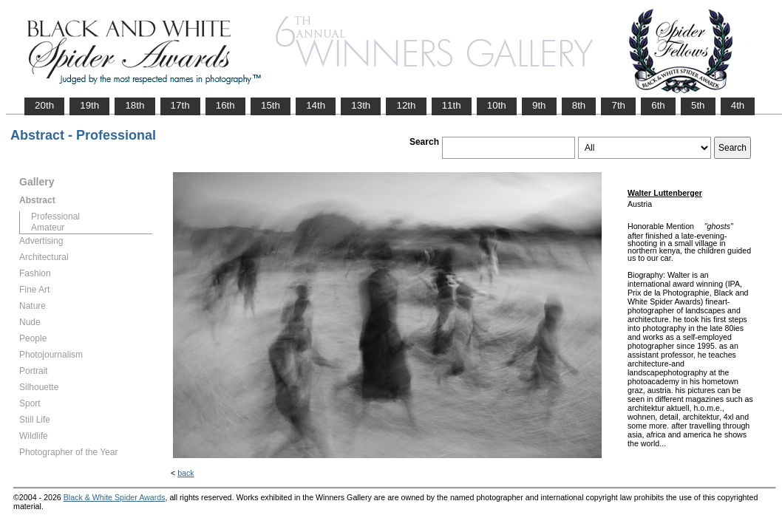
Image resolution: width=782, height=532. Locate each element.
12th (406, 105)
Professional (55, 216)
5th (698, 105)
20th (44, 105)
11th (452, 105)
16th (225, 105)
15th (271, 105)
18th (135, 105)
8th (579, 105)
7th (618, 105)
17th (180, 105)
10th (497, 105)
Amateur (48, 228)
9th (539, 105)
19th (89, 105)
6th (658, 105)
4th (738, 105)
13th (361, 105)
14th (316, 105)
